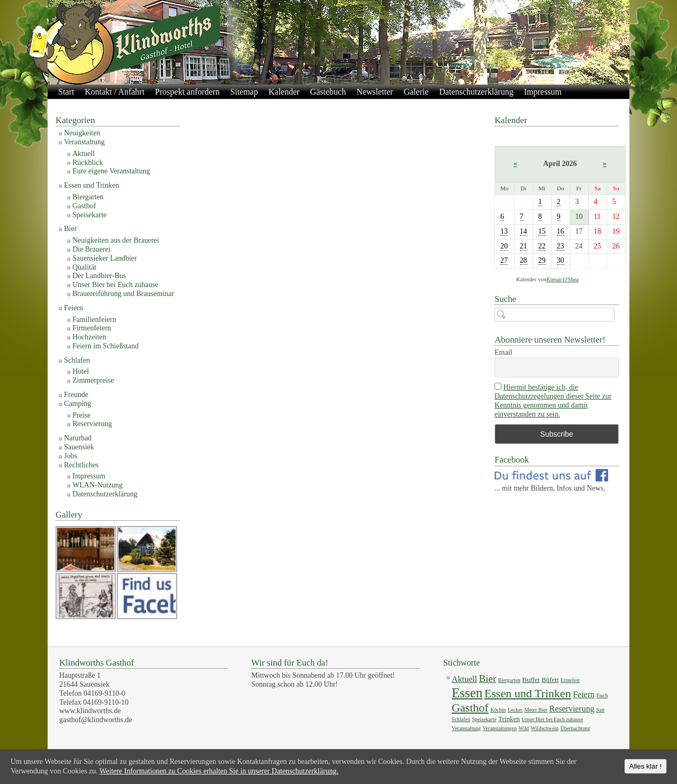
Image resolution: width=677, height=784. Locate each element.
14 (524, 231)
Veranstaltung (84, 142)
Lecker (515, 710)
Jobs (71, 456)
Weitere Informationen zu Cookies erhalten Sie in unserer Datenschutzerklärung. (219, 771)
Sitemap (244, 92)
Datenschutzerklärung (476, 92)
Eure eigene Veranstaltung (111, 171)
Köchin (498, 710)
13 (504, 231)
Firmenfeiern (92, 328)
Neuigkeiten (82, 133)
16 (561, 231)
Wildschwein (545, 728)
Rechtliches (81, 465)
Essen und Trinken (92, 185)
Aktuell (84, 154)
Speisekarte (90, 215)
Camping (77, 404)
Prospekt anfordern (187, 92)
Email (503, 352)
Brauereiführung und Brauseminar (123, 294)
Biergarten (88, 197)
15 (542, 231)
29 (542, 260)
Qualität (84, 267)
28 (524, 260)
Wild (524, 728)
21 (524, 246)
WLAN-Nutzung (98, 485)
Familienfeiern (94, 320)
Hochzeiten (89, 337)
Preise (81, 415)
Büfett (550, 680)
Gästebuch (328, 92)
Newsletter (375, 92)
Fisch (602, 695)
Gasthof (84, 206)
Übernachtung (575, 728)
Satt (600, 710)
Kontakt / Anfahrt (115, 92)
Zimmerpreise (93, 380)
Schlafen (77, 360)
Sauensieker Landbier (105, 258)
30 (561, 260)
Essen (467, 693)
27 (504, 260)
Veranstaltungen (500, 728)
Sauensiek (79, 447)
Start (66, 92)
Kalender (284, 92)
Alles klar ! (646, 766)
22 (542, 246)
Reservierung (92, 424)
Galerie (416, 92)
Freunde (76, 395)
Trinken (509, 719)
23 (561, 246)
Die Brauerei (92, 249)
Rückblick (88, 163)
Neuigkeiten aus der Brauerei (116, 240)
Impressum (543, 92)
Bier (70, 229)
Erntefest (570, 680)
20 (504, 246)
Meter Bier (536, 710)
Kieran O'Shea (562, 279)
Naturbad (78, 438)
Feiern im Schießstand (106, 346)
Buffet (531, 680)
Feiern (74, 308)
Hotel (81, 371)
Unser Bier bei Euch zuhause (116, 285)
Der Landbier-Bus (99, 276)
